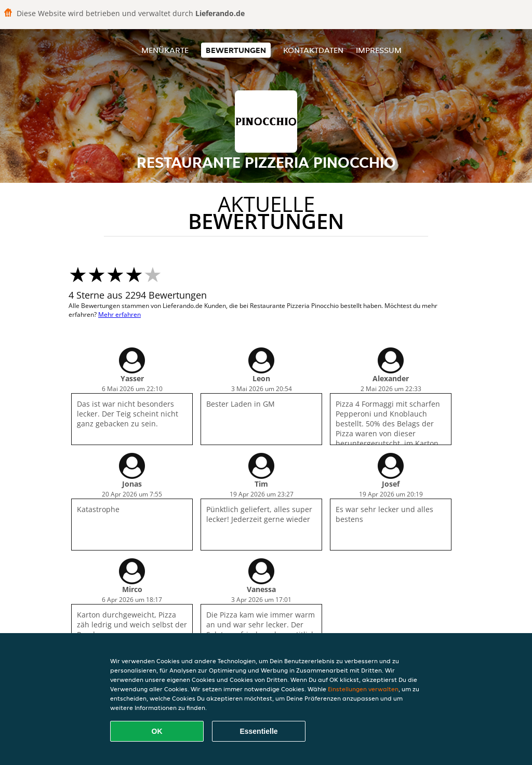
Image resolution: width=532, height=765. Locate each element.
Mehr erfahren (119, 314)
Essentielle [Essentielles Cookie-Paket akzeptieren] (258, 731)
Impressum (379, 50)
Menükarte (165, 50)
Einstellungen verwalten (363, 689)
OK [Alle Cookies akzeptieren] (157, 731)
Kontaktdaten (313, 50)
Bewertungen (236, 50)
